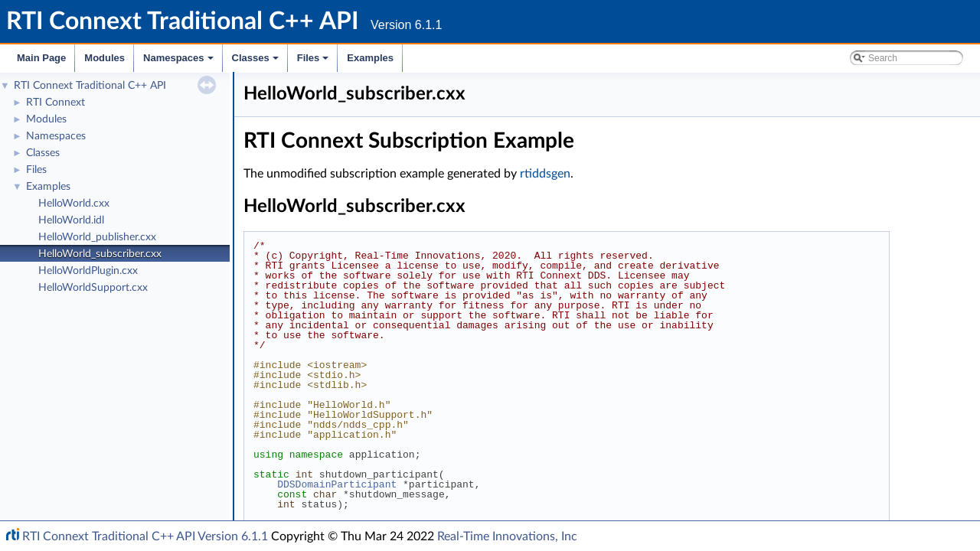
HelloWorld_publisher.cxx (97, 237)
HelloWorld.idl (71, 220)
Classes (256, 62)
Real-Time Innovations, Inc (507, 536)
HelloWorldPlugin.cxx (88, 271)
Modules (105, 58)
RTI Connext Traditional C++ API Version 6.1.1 (145, 536)
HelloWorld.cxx (74, 204)
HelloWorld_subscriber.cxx (100, 254)
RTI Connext (56, 103)
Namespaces (180, 62)
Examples (370, 58)
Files (314, 62)
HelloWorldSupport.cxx (93, 288)
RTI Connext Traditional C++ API (90, 86)
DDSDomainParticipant (337, 484)
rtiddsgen (545, 174)
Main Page (41, 58)
